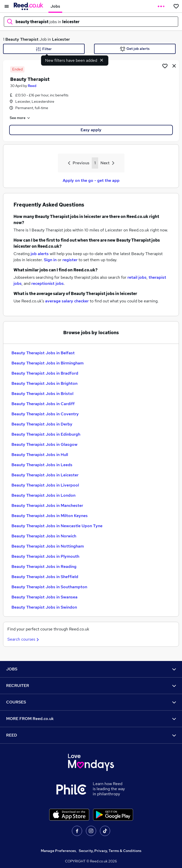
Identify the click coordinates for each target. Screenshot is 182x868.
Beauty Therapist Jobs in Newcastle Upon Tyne (57, 526)
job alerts (40, 254)
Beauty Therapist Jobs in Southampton (49, 587)
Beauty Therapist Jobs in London (43, 495)
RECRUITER (91, 686)
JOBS (91, 669)
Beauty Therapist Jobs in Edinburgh (46, 434)
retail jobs (137, 277)
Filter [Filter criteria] (44, 49)
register (70, 260)
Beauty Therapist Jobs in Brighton (44, 383)
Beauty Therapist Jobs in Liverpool (45, 485)
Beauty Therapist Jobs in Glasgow (44, 444)
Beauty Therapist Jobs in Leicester (45, 475)
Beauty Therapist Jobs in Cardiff (43, 404)
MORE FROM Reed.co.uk (91, 719)
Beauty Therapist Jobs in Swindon (44, 607)
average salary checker (67, 301)
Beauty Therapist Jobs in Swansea (44, 597)
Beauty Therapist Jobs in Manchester (47, 505)
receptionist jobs (48, 283)
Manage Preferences (58, 851)
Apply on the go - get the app (91, 180)
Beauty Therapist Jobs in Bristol (42, 394)
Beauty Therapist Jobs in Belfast (43, 353)
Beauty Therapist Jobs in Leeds (42, 465)
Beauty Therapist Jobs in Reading (44, 567)
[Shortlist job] (165, 66)
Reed (32, 86)
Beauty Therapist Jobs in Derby (42, 424)
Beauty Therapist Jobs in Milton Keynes (50, 516)
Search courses (24, 639)
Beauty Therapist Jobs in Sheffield (45, 577)
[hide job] (174, 66)
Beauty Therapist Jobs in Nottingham (48, 546)
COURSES (91, 702)
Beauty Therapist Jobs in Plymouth (45, 556)
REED (91, 735)
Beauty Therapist (22, 39)
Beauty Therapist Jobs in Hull (40, 455)
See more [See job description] (20, 118)
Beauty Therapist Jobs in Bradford (45, 373)
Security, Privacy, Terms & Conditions (110, 851)
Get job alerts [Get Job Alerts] (135, 49)
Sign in (50, 260)
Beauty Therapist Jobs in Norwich (44, 536)
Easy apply (91, 130)
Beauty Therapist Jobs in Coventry (45, 414)
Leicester (61, 39)
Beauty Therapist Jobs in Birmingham (48, 363)
